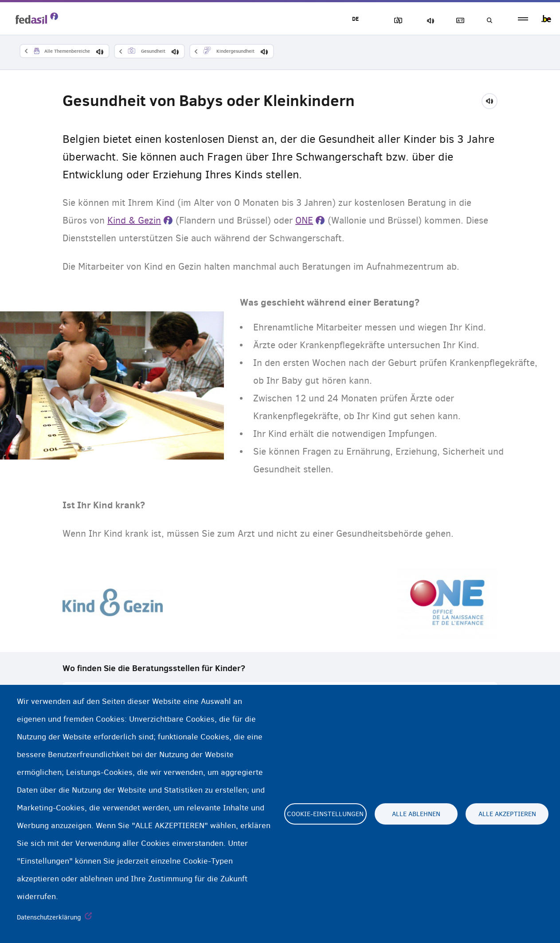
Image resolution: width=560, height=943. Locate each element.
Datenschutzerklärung (49, 917)
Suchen (489, 21)
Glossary (458, 21)
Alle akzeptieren (507, 814)
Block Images (396, 21)
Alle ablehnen (416, 814)
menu (523, 19)
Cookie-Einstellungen (325, 814)
